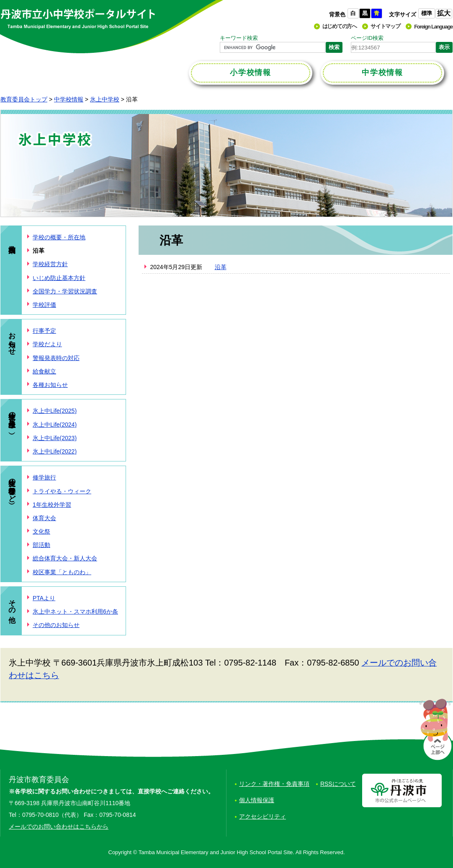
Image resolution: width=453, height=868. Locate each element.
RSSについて (338, 784)
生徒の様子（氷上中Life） (12, 418)
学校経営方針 (50, 264)
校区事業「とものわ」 (62, 572)
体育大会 (44, 518)
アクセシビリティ (263, 816)
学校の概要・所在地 (59, 237)
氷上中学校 (105, 99)
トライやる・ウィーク (62, 491)
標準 (427, 13)
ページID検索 (367, 38)
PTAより (44, 598)
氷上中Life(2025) (55, 411)
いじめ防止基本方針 (59, 278)
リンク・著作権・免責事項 (274, 784)
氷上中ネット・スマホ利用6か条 (75, 611)
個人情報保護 (257, 800)
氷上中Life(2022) (55, 451)
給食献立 (44, 371)
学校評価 (44, 305)
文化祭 (41, 531)
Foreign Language (433, 27)
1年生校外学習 (52, 505)
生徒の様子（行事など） (12, 486)
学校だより (47, 344)
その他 (12, 603)
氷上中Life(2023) (55, 438)
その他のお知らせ (56, 625)
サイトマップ (385, 26)
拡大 (444, 13)
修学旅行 (44, 477)
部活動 (41, 545)
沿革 (221, 267)
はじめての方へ (340, 26)
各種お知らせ (50, 385)
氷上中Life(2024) (55, 425)
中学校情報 (69, 99)
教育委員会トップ (24, 99)
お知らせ (12, 339)
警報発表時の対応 (56, 358)
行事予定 (44, 331)
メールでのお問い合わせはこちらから (59, 827)
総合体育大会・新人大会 (65, 558)
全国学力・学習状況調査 (65, 291)
